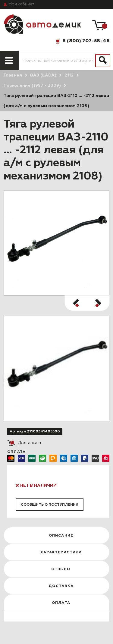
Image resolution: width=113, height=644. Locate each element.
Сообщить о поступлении (50, 505)
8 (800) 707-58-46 (86, 41)
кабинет (21, 4)
